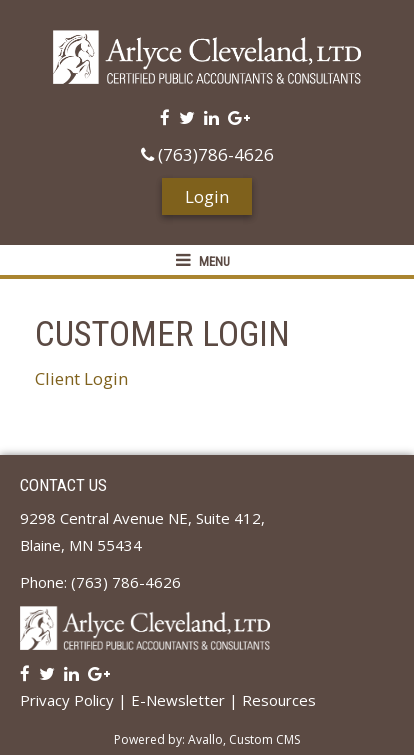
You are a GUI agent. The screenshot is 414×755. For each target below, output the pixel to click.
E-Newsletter (178, 700)
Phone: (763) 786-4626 (100, 582)
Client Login (81, 378)
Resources (279, 700)
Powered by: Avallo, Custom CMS (207, 739)
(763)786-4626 (207, 154)
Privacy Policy (67, 700)
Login (207, 196)
